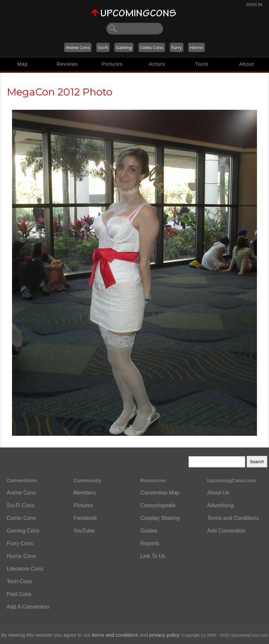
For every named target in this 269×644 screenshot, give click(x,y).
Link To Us (153, 556)
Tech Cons (19, 581)
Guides (149, 531)
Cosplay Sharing (160, 518)
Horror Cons (21, 556)
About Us (218, 493)
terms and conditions (115, 635)
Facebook (85, 518)
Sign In (254, 5)
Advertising (220, 505)
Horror (196, 47)
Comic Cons (152, 47)
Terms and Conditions (233, 518)
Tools (202, 64)
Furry (177, 47)
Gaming (124, 47)
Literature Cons (25, 569)
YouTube (84, 531)
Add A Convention (28, 607)
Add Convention (226, 531)
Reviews (67, 64)
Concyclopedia (158, 505)
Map (22, 64)
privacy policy (164, 635)
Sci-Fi (103, 47)
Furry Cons (20, 543)
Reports (150, 543)
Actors (157, 64)
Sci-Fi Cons (21, 505)
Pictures (112, 64)
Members (85, 493)
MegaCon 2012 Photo (60, 92)
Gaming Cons (23, 531)
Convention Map (160, 493)
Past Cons (19, 594)
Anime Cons (78, 47)
